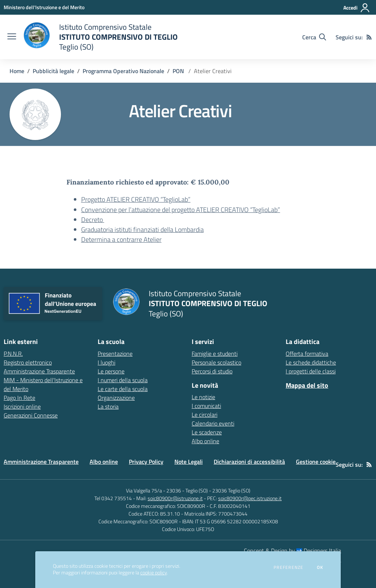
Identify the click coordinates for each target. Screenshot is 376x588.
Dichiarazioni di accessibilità (249, 462)
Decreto (93, 220)
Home (17, 71)
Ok (320, 567)
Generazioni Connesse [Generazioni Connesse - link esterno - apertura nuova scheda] (31, 415)
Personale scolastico (216, 362)
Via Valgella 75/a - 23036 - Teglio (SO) (167, 490)
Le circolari (205, 415)
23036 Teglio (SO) (231, 490)
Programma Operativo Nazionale (123, 71)
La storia (108, 406)
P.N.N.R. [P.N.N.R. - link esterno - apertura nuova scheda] (13, 354)
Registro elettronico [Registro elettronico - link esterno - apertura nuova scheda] (28, 362)
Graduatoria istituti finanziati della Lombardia (142, 230)
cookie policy (153, 573)
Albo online (205, 441)
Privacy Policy (146, 462)
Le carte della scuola (123, 389)
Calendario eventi (213, 423)
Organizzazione (116, 398)
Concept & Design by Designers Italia (292, 551)
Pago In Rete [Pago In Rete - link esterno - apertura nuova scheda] (19, 398)
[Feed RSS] (369, 37)
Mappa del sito (307, 385)
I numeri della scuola (123, 380)
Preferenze (288, 567)
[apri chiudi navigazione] (12, 37)
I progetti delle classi (311, 371)
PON (179, 71)
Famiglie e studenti (215, 354)
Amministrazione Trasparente (41, 462)
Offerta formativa (307, 354)
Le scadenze (207, 432)
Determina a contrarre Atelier (121, 239)
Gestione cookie (316, 462)
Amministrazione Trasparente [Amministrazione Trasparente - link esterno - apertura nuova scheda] (39, 371)
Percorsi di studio (212, 371)
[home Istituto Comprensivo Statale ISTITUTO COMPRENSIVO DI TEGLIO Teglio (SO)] (101, 37)
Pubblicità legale (53, 71)
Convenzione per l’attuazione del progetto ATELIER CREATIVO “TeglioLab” (181, 210)
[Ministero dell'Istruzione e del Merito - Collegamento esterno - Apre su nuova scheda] (44, 7)
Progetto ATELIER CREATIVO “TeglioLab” (136, 199)
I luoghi (106, 362)
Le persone (111, 371)
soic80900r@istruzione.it (175, 498)
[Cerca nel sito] (314, 37)
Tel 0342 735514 (113, 498)
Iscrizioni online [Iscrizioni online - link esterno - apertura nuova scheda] (22, 406)
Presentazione (115, 354)
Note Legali (189, 462)
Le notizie (203, 397)
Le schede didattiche (311, 362)
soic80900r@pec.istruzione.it (250, 498)
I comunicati (206, 406)
